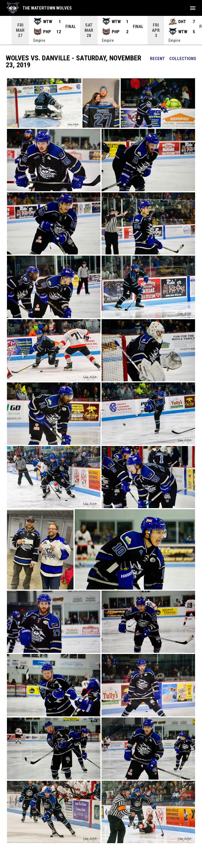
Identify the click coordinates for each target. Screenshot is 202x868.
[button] (44, 103)
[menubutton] (193, 8)
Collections (183, 59)
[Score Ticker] (101, 30)
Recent (157, 59)
